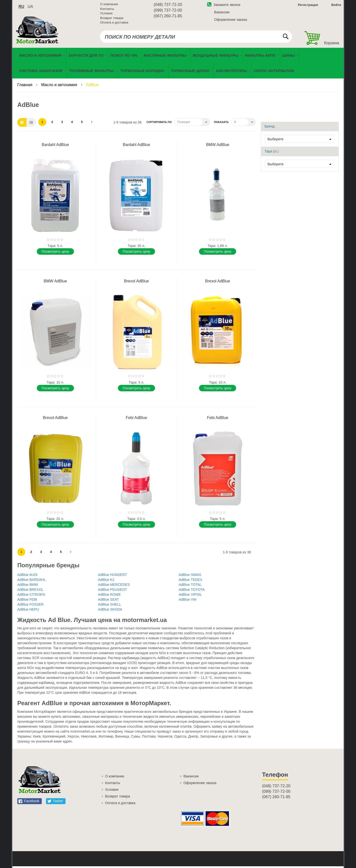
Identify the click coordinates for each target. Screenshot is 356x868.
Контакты (107, 10)
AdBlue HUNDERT (112, 576)
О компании (109, 5)
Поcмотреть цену (55, 253)
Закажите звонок (224, 6)
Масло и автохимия (60, 87)
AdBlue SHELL (109, 606)
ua (30, 8)
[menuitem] (125, 57)
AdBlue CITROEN (31, 596)
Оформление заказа (231, 21)
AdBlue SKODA (110, 611)
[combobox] (196, 38)
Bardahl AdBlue (55, 146)
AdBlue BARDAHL (32, 581)
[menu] (178, 65)
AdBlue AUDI (27, 576)
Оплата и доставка (114, 23)
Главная (25, 87)
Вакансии (222, 13)
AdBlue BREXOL (30, 591)
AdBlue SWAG (190, 576)
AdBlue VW (188, 601)
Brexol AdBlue (137, 283)
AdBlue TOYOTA (192, 591)
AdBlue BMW (28, 586)
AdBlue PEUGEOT (112, 591)
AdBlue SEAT (108, 601)
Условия (106, 14)
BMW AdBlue (218, 146)
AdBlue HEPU (28, 611)
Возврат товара (112, 19)
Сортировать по (159, 124)
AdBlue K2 (106, 581)
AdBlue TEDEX (190, 581)
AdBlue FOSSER (31, 606)
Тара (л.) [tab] (272, 153)
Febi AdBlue (136, 419)
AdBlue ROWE (109, 596)
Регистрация (307, 6)
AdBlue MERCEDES (114, 586)
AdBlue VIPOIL (190, 596)
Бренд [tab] (270, 128)
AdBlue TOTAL (190, 586)
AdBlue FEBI (27, 601)
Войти (336, 6)
